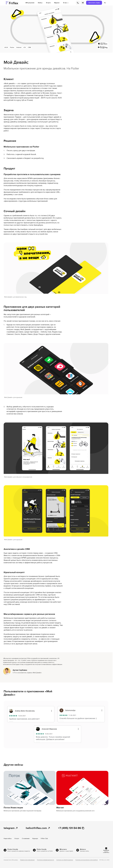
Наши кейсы (8, 839)
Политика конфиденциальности (45, 860)
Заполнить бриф (94, 3)
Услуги (48, 3)
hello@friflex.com (38, 828)
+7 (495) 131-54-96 (71, 828)
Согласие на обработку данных (65, 860)
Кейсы (40, 3)
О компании (26, 839)
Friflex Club (44, 839)
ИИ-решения (30, 3)
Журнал (57, 3)
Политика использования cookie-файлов (87, 860)
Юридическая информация (27, 860)
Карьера (35, 839)
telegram (11, 828)
